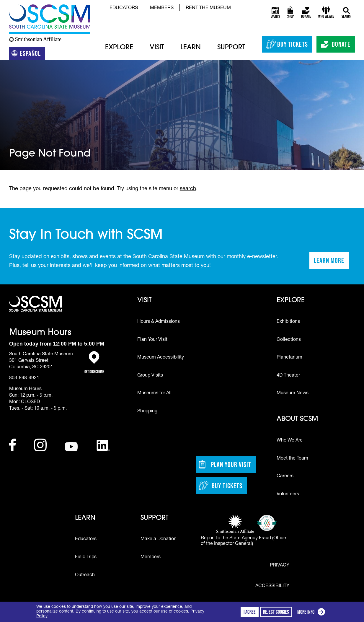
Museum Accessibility (161, 358)
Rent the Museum (208, 8)
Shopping (147, 411)
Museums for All (154, 393)
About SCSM (297, 419)
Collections (289, 340)
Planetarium (289, 358)
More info (312, 613)
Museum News (293, 393)
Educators (124, 8)
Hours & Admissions (159, 322)
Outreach (85, 575)
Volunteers (288, 494)
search (188, 189)
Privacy (280, 566)
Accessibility (272, 586)
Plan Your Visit (152, 340)
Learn (191, 48)
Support (231, 48)
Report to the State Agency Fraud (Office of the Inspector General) (243, 541)
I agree (250, 612)
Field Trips (86, 557)
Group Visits (150, 376)
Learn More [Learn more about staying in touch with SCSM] (331, 262)
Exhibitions (288, 322)
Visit (157, 48)
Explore (119, 48)
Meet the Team (292, 459)
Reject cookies (276, 612)
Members (162, 8)
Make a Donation (159, 539)
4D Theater (288, 376)
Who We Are (290, 441)
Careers (285, 476)
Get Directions (94, 363)
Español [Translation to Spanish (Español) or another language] (28, 54)
